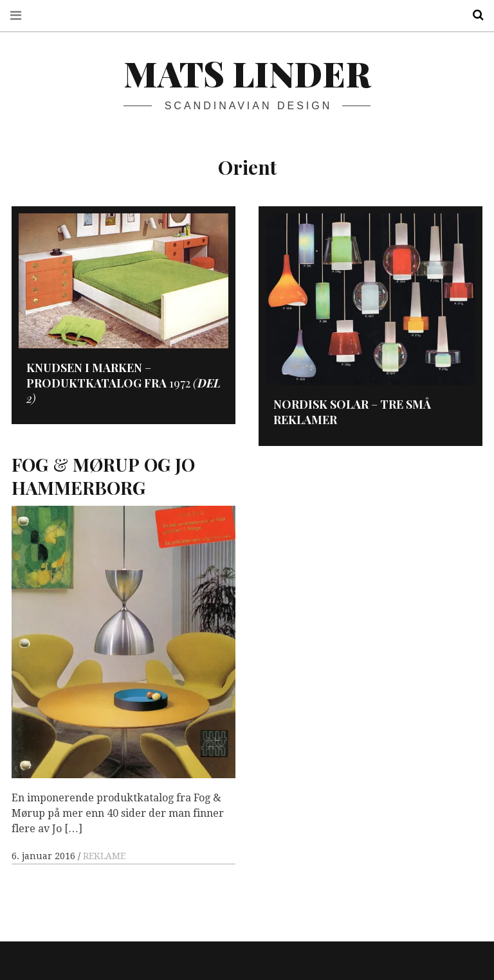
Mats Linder (247, 73)
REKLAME (104, 856)
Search (473, 15)
